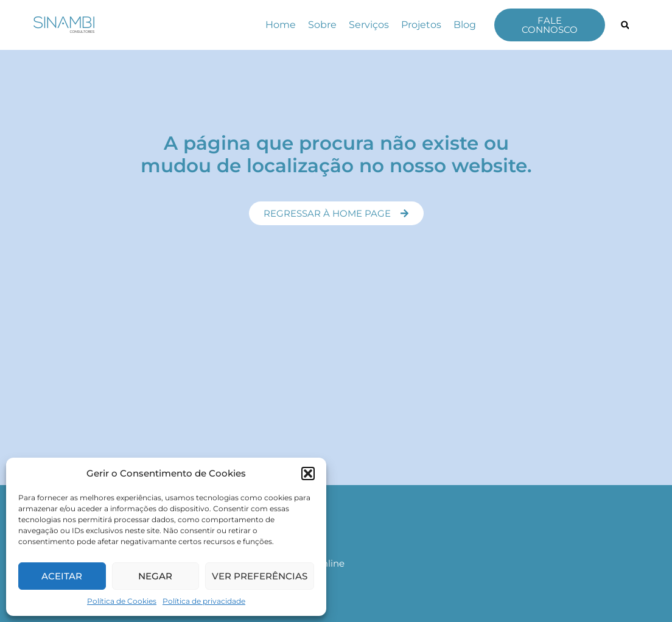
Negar (155, 576)
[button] (308, 473)
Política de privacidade (204, 601)
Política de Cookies (122, 601)
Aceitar (62, 576)
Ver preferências (260, 576)
